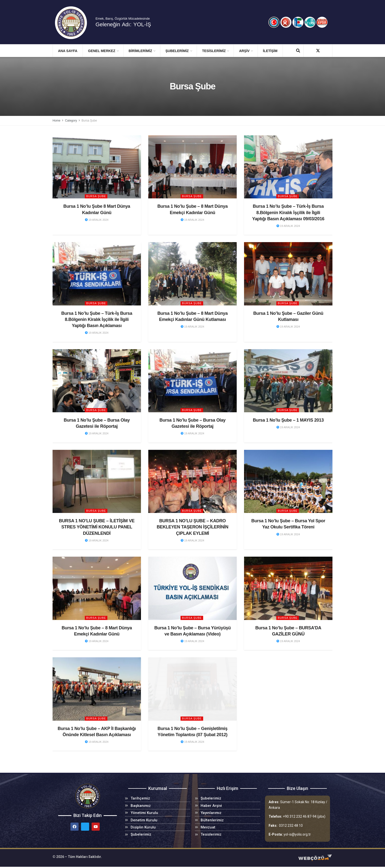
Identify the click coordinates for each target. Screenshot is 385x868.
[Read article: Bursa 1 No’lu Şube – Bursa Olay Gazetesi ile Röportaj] (97, 381)
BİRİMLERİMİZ (140, 51)
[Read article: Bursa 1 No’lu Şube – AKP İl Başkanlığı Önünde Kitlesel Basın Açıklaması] (97, 689)
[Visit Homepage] (74, 23)
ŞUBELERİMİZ (177, 51)
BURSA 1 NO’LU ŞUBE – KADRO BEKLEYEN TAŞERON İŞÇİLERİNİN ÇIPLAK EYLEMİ (192, 527)
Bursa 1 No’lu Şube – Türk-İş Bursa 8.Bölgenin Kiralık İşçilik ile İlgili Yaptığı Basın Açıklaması (97, 319)
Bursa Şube (89, 121)
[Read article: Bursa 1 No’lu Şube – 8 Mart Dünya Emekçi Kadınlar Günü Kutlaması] (192, 274)
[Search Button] (298, 51)
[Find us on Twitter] (318, 51)
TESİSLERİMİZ (214, 51)
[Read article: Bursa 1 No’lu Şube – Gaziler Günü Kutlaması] (288, 274)
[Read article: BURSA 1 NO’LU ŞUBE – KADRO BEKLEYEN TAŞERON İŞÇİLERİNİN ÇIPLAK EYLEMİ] (192, 481)
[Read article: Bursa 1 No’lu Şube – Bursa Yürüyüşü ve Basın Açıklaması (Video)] (192, 588)
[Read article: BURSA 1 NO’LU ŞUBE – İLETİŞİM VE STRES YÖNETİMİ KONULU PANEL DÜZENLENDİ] (97, 481)
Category (71, 121)
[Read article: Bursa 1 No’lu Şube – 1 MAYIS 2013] (288, 381)
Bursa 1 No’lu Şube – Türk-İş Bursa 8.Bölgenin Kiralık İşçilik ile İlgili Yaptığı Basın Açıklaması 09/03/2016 (288, 212)
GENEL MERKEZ (102, 51)
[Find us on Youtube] (327, 51)
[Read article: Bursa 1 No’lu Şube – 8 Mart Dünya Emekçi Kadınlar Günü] (192, 167)
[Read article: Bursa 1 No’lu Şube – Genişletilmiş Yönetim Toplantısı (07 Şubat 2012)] (192, 689)
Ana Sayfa (68, 51)
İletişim (270, 51)
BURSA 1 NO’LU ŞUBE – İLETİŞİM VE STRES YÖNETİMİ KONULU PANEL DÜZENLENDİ (97, 527)
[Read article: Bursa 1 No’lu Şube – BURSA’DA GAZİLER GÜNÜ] (288, 588)
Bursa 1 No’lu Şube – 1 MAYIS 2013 (288, 420)
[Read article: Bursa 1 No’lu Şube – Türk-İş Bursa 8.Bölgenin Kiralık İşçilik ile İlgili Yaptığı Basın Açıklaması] (97, 274)
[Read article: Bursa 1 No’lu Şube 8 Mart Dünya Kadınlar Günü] (97, 167)
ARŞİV (244, 51)
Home (56, 121)
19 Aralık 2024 (97, 220)
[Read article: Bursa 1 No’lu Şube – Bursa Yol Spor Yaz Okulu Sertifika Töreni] (288, 481)
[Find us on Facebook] (309, 51)
